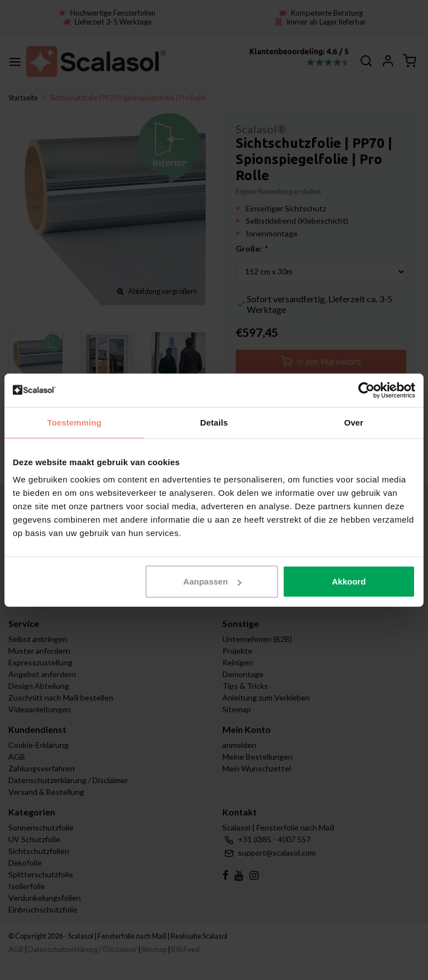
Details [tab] (214, 422)
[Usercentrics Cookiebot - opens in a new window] (366, 390)
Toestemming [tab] (75, 422)
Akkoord (349, 581)
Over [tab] (354, 422)
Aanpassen (212, 581)
